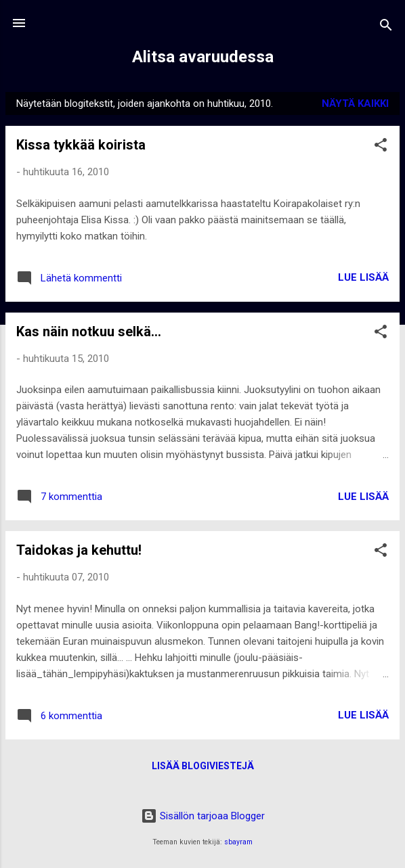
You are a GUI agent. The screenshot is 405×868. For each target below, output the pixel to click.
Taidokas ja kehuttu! (79, 550)
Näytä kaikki (355, 104)
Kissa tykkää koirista (81, 145)
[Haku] (386, 27)
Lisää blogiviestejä (203, 766)
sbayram (238, 842)
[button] (381, 147)
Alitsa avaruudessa (203, 57)
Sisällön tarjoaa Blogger (203, 816)
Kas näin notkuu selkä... (89, 332)
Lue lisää (363, 277)
